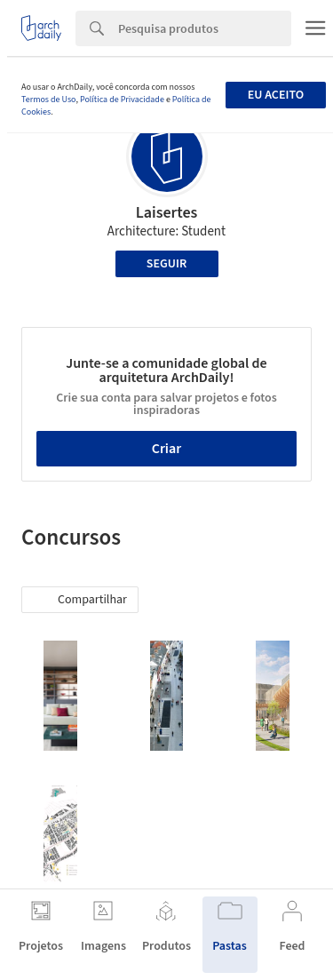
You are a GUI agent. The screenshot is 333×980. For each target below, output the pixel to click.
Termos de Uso (48, 100)
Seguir (166, 264)
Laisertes (167, 213)
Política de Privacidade (122, 100)
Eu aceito (276, 95)
